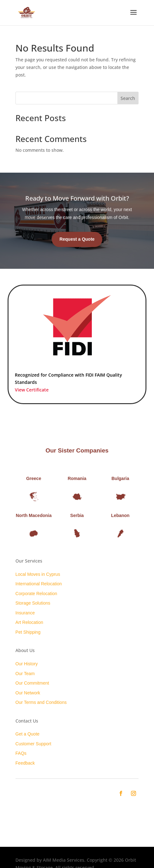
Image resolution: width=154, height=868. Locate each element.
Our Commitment (32, 683)
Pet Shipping (28, 632)
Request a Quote (77, 245)
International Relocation (39, 584)
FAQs (21, 753)
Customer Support (33, 744)
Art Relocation (29, 622)
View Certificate (32, 390)
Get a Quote (27, 734)
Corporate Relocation (36, 594)
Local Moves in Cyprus (38, 574)
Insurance (25, 613)
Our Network (28, 693)
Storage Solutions (33, 603)
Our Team (25, 674)
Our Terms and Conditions (41, 702)
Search (128, 98)
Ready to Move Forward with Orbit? (77, 204)
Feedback (25, 763)
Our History (27, 664)
